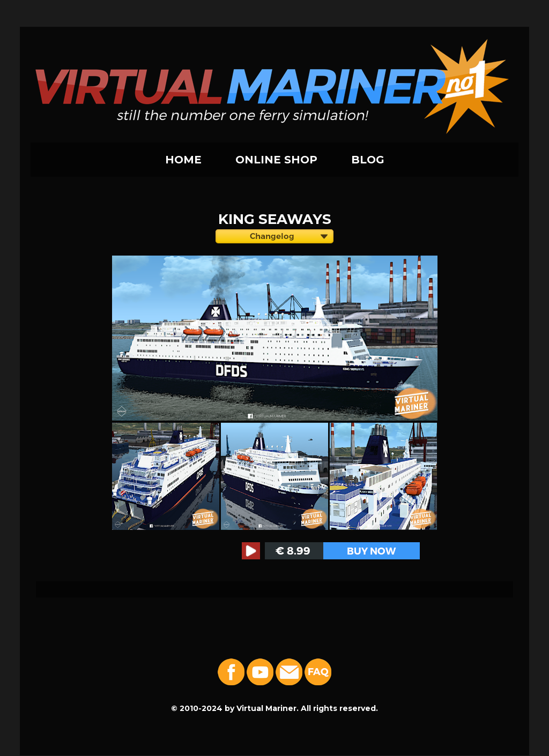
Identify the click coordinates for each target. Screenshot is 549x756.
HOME (183, 160)
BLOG (368, 160)
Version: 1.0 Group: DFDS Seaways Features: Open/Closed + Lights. (274, 238)
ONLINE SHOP (276, 160)
